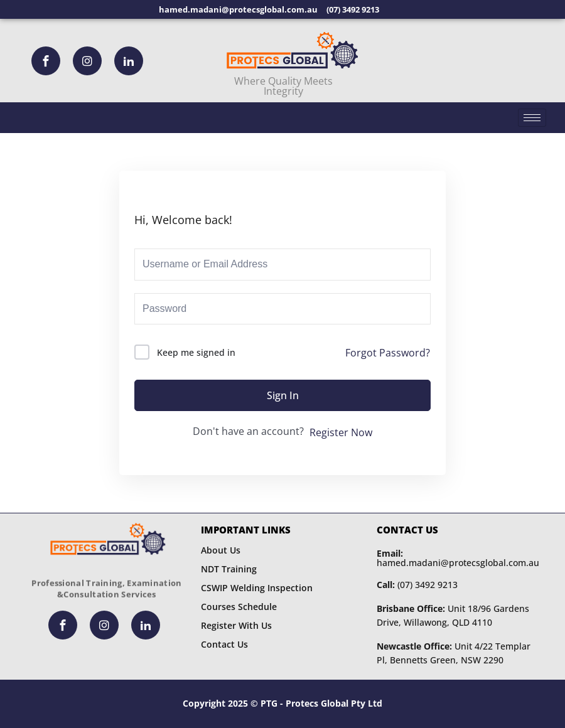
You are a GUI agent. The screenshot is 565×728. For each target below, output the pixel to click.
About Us (221, 550)
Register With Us (236, 625)
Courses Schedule (239, 607)
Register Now (341, 432)
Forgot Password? (388, 353)
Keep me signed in (196, 352)
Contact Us (224, 644)
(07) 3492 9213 (417, 585)
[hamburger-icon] (532, 118)
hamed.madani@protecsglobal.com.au (458, 558)
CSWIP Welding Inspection (257, 588)
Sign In (283, 395)
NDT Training (229, 569)
